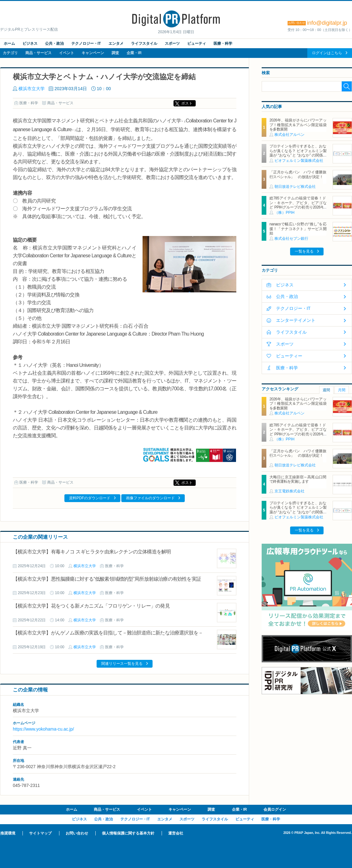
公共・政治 (54, 44)
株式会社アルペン (289, 135)
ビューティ (197, 44)
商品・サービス (38, 53)
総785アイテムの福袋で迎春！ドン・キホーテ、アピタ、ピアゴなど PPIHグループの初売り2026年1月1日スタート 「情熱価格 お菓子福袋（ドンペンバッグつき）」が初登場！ (298, 209)
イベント (67, 53)
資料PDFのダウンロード (90, 498)
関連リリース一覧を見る (122, 664)
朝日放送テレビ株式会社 (295, 187)
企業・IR (134, 53)
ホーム (9, 44)
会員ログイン (275, 809)
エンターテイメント (296, 320)
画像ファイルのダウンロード (150, 498)
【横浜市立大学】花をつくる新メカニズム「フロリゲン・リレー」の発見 (91, 606)
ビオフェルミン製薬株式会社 (299, 161)
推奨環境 (8, 833)
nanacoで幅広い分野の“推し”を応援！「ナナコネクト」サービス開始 (298, 229)
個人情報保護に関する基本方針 (128, 833)
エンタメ (116, 44)
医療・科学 (223, 44)
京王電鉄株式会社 (289, 491)
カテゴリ (10, 53)
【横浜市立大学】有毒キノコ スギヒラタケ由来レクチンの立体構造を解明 (94, 552)
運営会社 (176, 833)
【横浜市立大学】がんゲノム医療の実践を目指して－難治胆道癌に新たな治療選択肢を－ (108, 633)
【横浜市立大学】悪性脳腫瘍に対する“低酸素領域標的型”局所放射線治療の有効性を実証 (107, 579)
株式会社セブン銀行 (291, 239)
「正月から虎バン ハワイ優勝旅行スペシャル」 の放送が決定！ (298, 174)
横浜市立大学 (32, 89)
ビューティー (289, 356)
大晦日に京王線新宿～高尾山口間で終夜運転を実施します (298, 479)
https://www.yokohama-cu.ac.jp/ (43, 729)
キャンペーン (93, 53)
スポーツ (172, 44)
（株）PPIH (284, 213)
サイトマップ (40, 833)
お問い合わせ (77, 833)
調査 (115, 53)
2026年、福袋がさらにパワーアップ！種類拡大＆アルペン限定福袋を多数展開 (298, 125)
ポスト (187, 103)
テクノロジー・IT (86, 44)
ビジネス (30, 44)
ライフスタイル (144, 44)
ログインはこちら (327, 53)
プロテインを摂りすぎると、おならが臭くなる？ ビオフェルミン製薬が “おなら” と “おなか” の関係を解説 (298, 153)
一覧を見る (304, 251)
